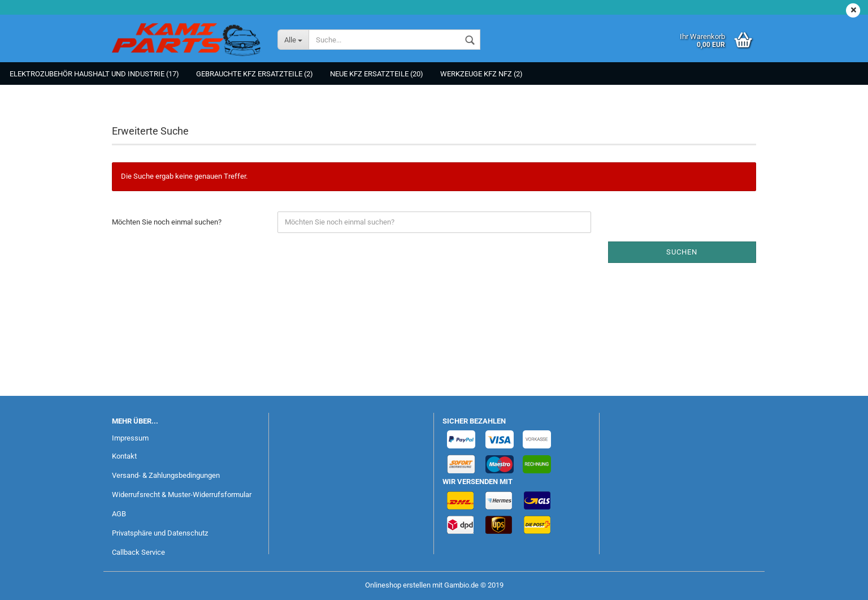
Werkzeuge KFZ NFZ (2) (481, 74)
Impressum (130, 438)
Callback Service (138, 552)
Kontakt (124, 456)
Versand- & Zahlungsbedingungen (166, 475)
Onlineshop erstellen (398, 585)
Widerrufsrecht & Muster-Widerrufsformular (182, 495)
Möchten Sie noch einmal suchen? (167, 222)
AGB (119, 514)
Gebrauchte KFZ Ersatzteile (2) (255, 74)
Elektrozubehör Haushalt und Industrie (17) (94, 74)
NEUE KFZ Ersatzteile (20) (377, 74)
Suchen (682, 252)
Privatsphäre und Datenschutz (160, 533)
